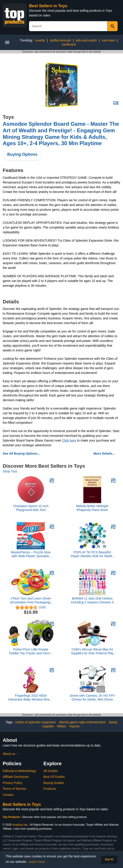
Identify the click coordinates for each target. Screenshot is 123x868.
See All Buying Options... (21, 453)
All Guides (51, 771)
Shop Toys (10, 471)
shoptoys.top (20, 825)
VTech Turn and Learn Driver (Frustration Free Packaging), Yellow (31, 600)
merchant (108, 40)
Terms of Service (14, 789)
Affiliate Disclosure (16, 777)
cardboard (69, 44)
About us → (11, 754)
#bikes (61, 726)
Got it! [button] (109, 859)
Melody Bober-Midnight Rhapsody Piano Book (92, 508)
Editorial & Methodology (19, 771)
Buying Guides (54, 783)
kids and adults (86, 40)
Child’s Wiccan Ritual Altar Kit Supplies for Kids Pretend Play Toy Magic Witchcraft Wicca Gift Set (92, 651)
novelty (40, 40)
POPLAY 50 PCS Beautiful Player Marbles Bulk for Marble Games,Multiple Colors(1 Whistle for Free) (92, 554)
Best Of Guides (54, 777)
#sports (74, 726)
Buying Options (22, 154)
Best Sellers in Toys (48, 6)
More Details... (104, 453)
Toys (8, 117)
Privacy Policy (13, 783)
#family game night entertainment (82, 722)
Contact (8, 795)
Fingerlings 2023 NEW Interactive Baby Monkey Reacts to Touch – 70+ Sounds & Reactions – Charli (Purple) (31, 698)
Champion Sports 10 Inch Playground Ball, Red (31, 508)
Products (50, 789)
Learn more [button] (37, 862)
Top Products (12, 817)
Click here (69, 440)
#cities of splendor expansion (35, 722)
